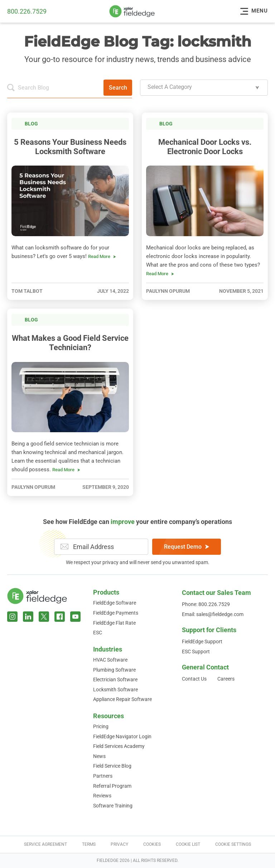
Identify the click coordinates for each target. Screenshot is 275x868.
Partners (103, 776)
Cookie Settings (233, 844)
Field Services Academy (119, 746)
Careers (226, 679)
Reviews (102, 796)
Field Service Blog (112, 766)
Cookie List (188, 844)
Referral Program (112, 786)
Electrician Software (115, 679)
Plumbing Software (114, 670)
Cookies (152, 844)
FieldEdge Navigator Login (122, 736)
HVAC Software (110, 660)
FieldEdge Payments (116, 613)
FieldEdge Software (115, 603)
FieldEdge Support (202, 642)
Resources (108, 716)
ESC (98, 633)
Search (118, 88)
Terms (89, 844)
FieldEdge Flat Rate (114, 623)
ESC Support (196, 652)
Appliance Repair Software (122, 699)
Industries (108, 649)
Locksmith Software (115, 690)
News (99, 756)
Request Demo (187, 547)
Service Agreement (45, 844)
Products (106, 592)
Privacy (119, 844)
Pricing (101, 726)
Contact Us (194, 679)
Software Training (113, 806)
